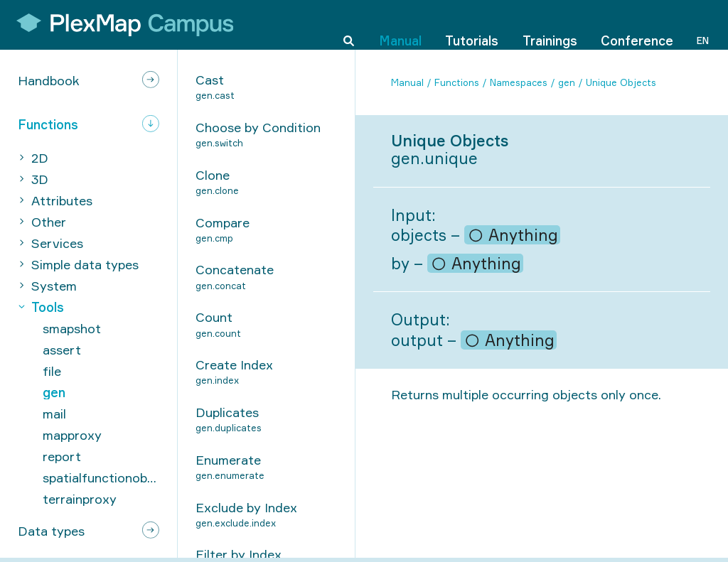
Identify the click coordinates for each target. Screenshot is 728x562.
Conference (637, 24)
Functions (457, 82)
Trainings (550, 24)
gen (567, 82)
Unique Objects (621, 82)
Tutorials (472, 24)
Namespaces (519, 82)
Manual (400, 24)
